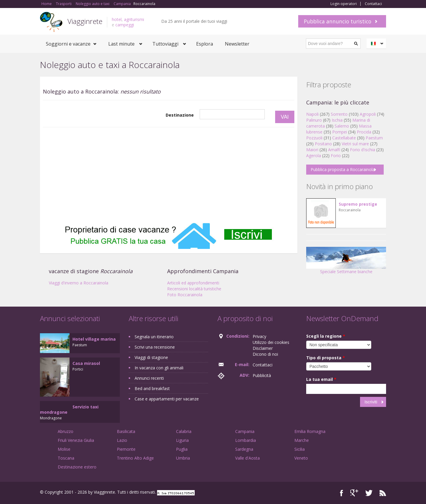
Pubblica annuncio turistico (338, 21)
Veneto (301, 458)
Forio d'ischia (363, 150)
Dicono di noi (265, 354)
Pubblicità (262, 375)
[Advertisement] (169, 175)
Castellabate (344, 138)
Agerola (314, 156)
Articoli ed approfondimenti (193, 283)
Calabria (184, 431)
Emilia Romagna (310, 431)
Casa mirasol (86, 363)
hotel (117, 19)
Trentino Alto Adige (135, 458)
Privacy (259, 336)
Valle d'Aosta (247, 458)
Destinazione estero (77, 467)
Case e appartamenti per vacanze (167, 399)
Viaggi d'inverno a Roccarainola (79, 283)
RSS (383, 493)
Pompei (340, 132)
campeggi (125, 25)
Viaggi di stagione (151, 357)
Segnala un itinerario (154, 337)
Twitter (369, 493)
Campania (245, 431)
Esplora (205, 44)
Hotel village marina (94, 339)
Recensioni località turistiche (194, 289)
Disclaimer (263, 348)
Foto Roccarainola (185, 295)
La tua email (321, 379)
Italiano (377, 44)
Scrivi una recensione (155, 347)
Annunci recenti (149, 378)
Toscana (66, 458)
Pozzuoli (314, 138)
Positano (323, 144)
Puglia (182, 449)
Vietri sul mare (355, 144)
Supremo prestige (358, 204)
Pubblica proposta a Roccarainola (343, 169)
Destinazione (180, 115)
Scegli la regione (326, 336)
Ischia (337, 120)
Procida (364, 132)
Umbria (183, 458)
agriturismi (134, 19)
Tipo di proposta (326, 358)
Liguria (182, 440)
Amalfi (334, 150)
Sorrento (339, 114)
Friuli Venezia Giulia (76, 440)
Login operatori (344, 4)
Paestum (374, 138)
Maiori (312, 150)
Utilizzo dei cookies (271, 342)
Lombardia (246, 440)
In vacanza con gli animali (159, 368)
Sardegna (244, 449)
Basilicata (126, 431)
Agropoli (368, 114)
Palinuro (314, 120)
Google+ (354, 493)
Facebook (342, 493)
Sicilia (300, 449)
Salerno (342, 126)
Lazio (122, 440)
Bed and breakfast (152, 388)
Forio (336, 156)
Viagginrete (85, 21)
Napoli (312, 114)
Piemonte (126, 449)
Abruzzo (66, 431)
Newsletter (237, 44)
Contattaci (373, 4)
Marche (302, 440)
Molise (64, 449)
